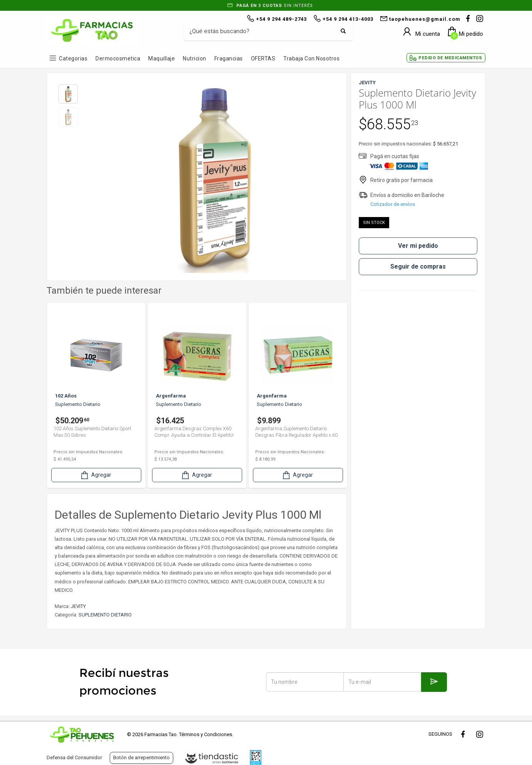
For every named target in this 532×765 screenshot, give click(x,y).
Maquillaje (161, 58)
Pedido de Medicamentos (450, 58)
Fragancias (229, 58)
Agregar (95, 475)
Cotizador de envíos (393, 204)
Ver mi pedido (418, 246)
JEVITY (78, 606)
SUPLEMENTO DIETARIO (105, 615)
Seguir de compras (418, 266)
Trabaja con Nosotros (311, 58)
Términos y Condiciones (206, 734)
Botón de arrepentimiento (141, 757)
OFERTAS (263, 58)
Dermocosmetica (118, 58)
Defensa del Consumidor (74, 757)
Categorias (73, 58)
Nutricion (195, 58)
